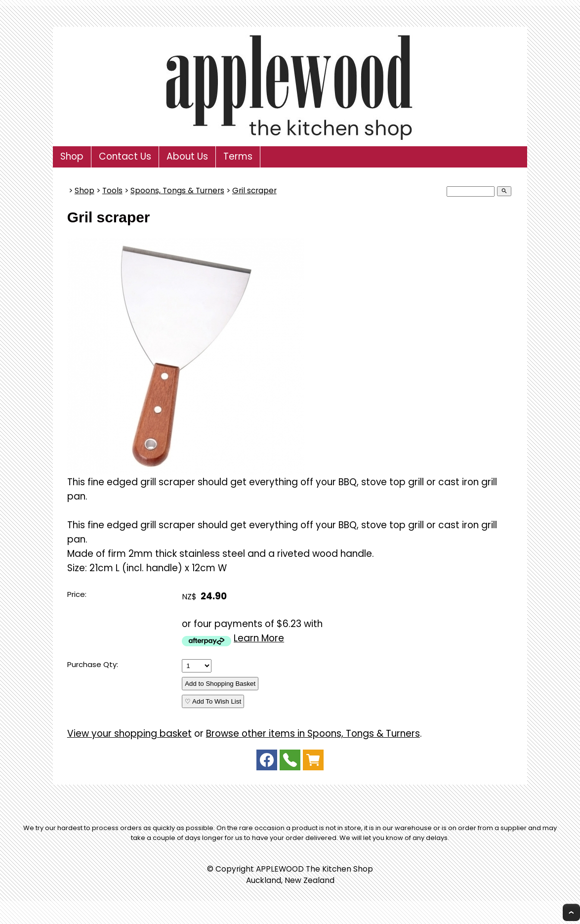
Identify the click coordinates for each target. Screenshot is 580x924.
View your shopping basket (129, 734)
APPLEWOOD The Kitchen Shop (314, 869)
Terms (238, 156)
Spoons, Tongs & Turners (177, 190)
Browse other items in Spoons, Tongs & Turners (313, 734)
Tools (112, 190)
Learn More (259, 638)
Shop (72, 156)
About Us (187, 156)
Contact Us (125, 156)
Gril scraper (254, 190)
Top (571, 912)
